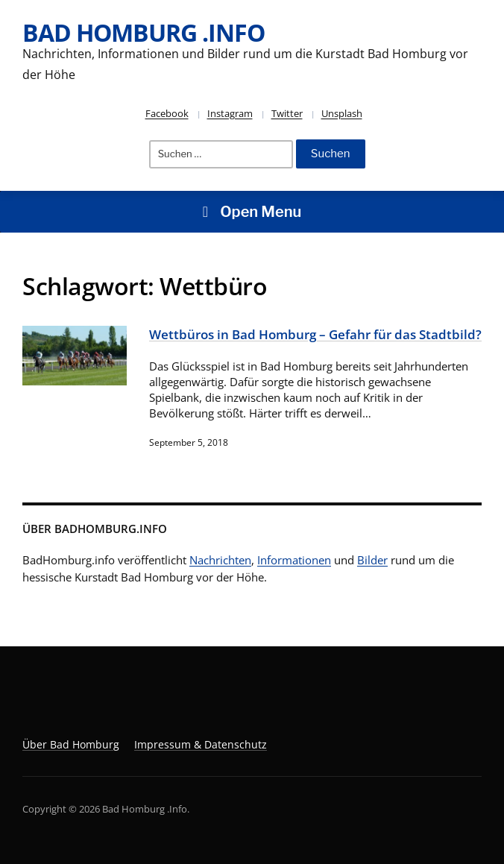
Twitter (287, 113)
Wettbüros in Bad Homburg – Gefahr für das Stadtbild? (315, 334)
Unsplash (342, 113)
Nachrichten (220, 560)
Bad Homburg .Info (144, 32)
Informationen (294, 560)
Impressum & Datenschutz (201, 744)
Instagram (230, 113)
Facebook (167, 113)
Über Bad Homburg (71, 744)
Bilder (372, 560)
